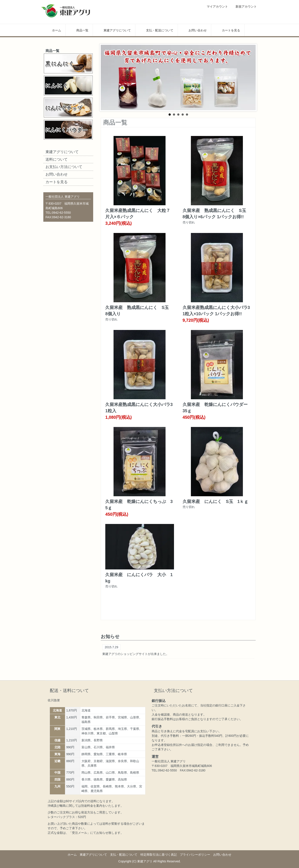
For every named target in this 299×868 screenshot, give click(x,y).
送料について (57, 159)
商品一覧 (79, 30)
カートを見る (228, 30)
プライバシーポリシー (195, 855)
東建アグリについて (114, 30)
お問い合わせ (194, 30)
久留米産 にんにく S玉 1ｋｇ (216, 501)
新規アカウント (244, 6)
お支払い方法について (64, 167)
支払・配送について (157, 30)
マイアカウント (215, 6)
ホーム (53, 30)
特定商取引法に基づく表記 (159, 855)
